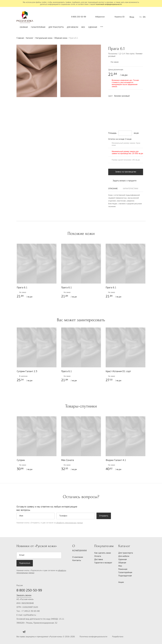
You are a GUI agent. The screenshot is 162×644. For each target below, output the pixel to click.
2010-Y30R (134, 101)
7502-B (122, 118)
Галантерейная (38, 27)
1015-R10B (122, 101)
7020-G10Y (128, 114)
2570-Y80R (117, 110)
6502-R (117, 105)
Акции (121, 582)
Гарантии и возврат (103, 563)
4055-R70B (134, 105)
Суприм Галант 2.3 (27, 371)
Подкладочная (125, 576)
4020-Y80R (117, 101)
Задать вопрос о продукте (122, 181)
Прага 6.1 (22, 288)
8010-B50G (139, 114)
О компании (78, 557)
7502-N (117, 123)
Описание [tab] (113, 189)
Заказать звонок (24, 595)
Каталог (30, 38)
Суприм (21, 460)
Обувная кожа (61, 38)
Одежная (93, 27)
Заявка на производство (126, 172)
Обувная (24, 27)
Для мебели (72, 27)
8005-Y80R (111, 118)
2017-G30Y (122, 105)
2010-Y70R (111, 101)
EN (144, 17)
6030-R (139, 110)
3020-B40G (117, 114)
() (118, 17)
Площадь (112, 133)
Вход (132, 17)
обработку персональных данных (70, 523)
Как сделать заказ (103, 553)
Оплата (98, 556)
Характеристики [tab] (130, 189)
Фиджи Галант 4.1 (116, 460)
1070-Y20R (139, 118)
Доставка (99, 560)
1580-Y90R (111, 110)
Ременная (123, 569)
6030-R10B (134, 110)
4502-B (111, 123)
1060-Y (128, 105)
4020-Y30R (139, 101)
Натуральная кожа (44, 38)
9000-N (128, 118)
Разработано (124, 637)
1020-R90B (128, 101)
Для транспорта (56, 27)
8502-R (117, 118)
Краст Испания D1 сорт (118, 371)
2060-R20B (139, 105)
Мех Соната (68, 460)
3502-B (111, 105)
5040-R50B (122, 123)
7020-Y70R (122, 110)
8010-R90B (128, 123)
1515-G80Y (134, 118)
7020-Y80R (128, 110)
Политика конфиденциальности (93, 637)
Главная (20, 38)
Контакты (77, 560)
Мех (83, 27)
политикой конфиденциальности (109, 4)
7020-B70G (122, 114)
